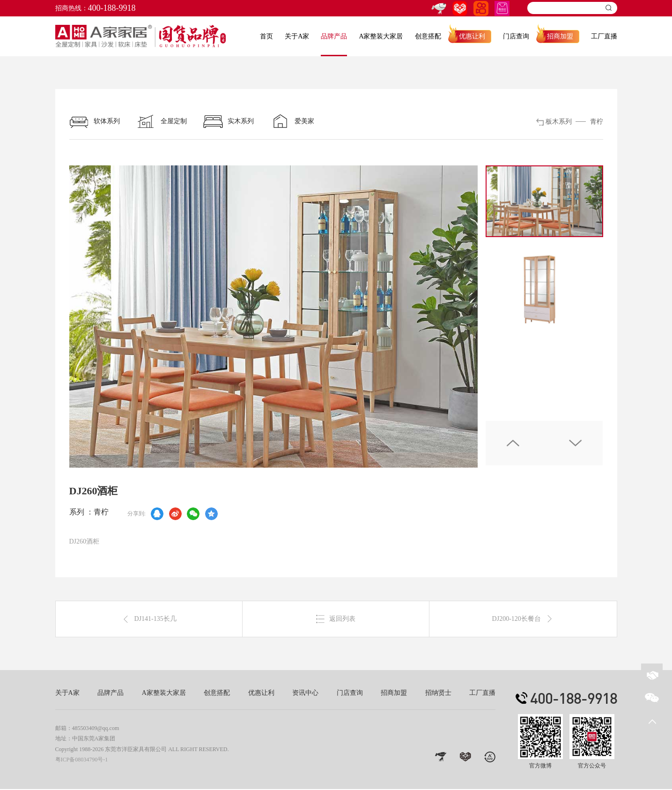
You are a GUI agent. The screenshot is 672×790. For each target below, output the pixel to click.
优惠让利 (472, 36)
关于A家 (297, 36)
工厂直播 (604, 36)
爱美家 (292, 121)
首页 (266, 36)
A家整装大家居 (381, 36)
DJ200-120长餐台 (523, 619)
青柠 (597, 122)
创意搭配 (428, 36)
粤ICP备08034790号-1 (82, 760)
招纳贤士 (438, 694)
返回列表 (336, 619)
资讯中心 (305, 694)
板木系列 (559, 122)
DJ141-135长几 (149, 619)
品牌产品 (334, 36)
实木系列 (229, 121)
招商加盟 (560, 36)
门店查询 (516, 36)
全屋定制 (162, 121)
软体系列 (95, 121)
